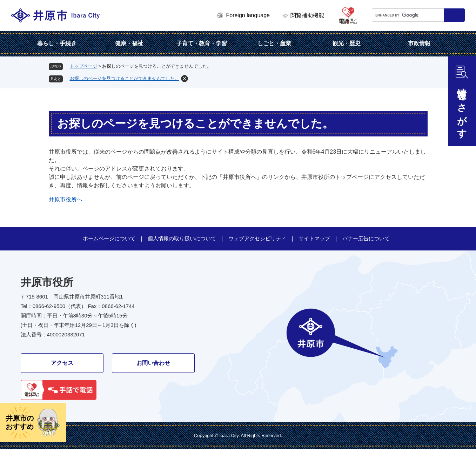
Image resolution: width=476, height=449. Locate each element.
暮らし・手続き (57, 43)
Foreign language (248, 15)
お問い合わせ (153, 363)
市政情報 (419, 43)
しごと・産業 (274, 43)
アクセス (62, 363)
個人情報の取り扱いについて (182, 238)
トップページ (83, 66)
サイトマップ (314, 238)
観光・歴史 (347, 43)
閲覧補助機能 (307, 15)
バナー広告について (366, 238)
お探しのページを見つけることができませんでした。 (125, 78)
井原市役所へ (66, 199)
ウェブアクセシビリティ (257, 238)
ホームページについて (109, 238)
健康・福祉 (129, 43)
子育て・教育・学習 (202, 43)
